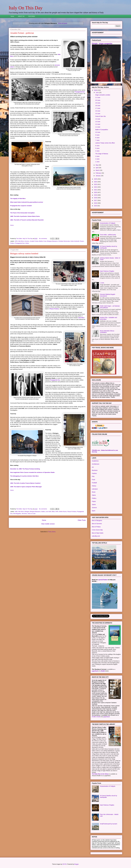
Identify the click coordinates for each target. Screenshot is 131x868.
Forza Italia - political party (108, 235)
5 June (97, 148)
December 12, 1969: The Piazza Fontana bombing (25, 469)
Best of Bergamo (97, 520)
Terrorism (24, 514)
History (94, 486)
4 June (97, 151)
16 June (98, 111)
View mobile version (48, 524)
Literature (95, 489)
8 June (97, 138)
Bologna (27, 512)
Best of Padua (96, 527)
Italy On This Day (26, 8)
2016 (96, 203)
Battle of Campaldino (102, 130)
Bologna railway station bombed (24, 253)
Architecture (96, 464)
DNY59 (65, 864)
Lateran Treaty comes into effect (105, 143)
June (97, 93)
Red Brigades (17, 514)
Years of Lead (31, 514)
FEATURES (32, 16)
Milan (53, 512)
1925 (16, 241)
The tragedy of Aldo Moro (18, 199)
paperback (95, 671)
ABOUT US (21, 16)
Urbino (27, 243)
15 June (98, 114)
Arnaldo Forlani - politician (22, 33)
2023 (96, 184)
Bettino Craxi (43, 241)
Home (12, 16)
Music (94, 492)
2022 (96, 187)
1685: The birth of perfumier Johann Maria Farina (25, 216)
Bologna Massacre (52, 241)
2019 (96, 195)
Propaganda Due (80, 92)
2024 (96, 182)
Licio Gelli (48, 512)
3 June (97, 156)
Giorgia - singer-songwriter (102, 44)
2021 (96, 190)
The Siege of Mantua (102, 154)
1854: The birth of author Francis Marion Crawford (25, 483)
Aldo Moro (21, 241)
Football (94, 483)
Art (93, 467)
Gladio (43, 512)
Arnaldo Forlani (34, 241)
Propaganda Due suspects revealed (21, 206)
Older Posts (82, 520)
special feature (103, 580)
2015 (96, 206)
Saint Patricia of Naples (107, 271)
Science (94, 508)
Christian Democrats (64, 241)
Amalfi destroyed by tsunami (109, 824)
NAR (57, 512)
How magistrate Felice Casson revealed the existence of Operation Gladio (32, 472)
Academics (95, 461)
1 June (97, 162)
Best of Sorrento (97, 524)
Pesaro (82, 241)
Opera (94, 495)
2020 (96, 192)
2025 (96, 179)
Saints (94, 505)
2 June (97, 159)
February (99, 173)
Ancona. (27, 241)
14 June (98, 119)
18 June (98, 106)
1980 (16, 512)
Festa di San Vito (100, 116)
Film (93, 476)
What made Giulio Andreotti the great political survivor (27, 202)
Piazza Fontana (54, 309)
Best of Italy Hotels (98, 533)
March (98, 170)
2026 (96, 90)
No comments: (43, 239)
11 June (98, 127)
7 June (97, 140)
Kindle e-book (96, 717)
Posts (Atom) (52, 532)
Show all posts (63, 23)
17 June (98, 108)
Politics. (94, 498)
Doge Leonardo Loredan (103, 95)
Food (93, 480)
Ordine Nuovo (63, 512)
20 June (98, 100)
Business (95, 470)
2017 (96, 200)
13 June (98, 122)
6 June (97, 146)
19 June (98, 103)
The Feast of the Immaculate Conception (22, 213)
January (98, 176)
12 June (98, 124)
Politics (12, 243)
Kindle (103, 671)
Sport (94, 511)
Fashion (94, 473)
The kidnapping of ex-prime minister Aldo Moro (24, 476)
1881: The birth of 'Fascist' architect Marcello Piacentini (27, 220)
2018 (96, 198)
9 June (97, 135)
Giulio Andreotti (75, 241)
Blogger (76, 864)
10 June (98, 132)
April (97, 168)
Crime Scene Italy (97, 530)
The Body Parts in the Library (100, 774)
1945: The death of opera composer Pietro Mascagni (26, 487)
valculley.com (96, 536)
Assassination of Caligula (108, 223)
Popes (94, 501)
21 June (98, 98)
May (97, 165)
